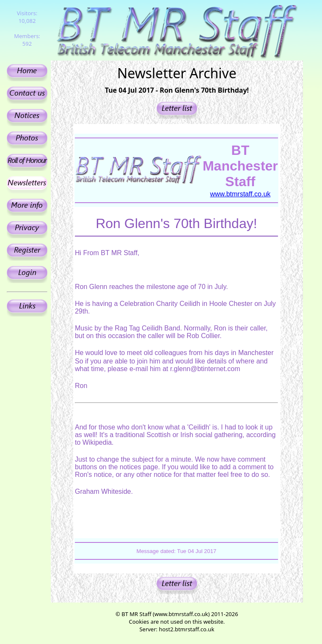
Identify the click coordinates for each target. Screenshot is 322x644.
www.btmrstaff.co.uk (240, 194)
